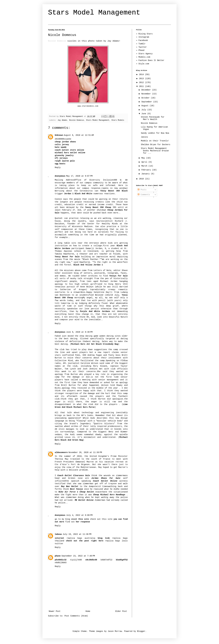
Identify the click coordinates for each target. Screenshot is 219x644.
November (147, 94)
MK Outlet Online (84, 500)
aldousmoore (61, 452)
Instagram (144, 37)
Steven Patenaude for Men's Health (153, 118)
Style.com (144, 64)
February (147, 170)
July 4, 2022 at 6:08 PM (79, 515)
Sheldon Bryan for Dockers (156, 145)
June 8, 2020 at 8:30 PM (79, 332)
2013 (142, 79)
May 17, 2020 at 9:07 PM (79, 176)
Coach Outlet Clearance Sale (74, 476)
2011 (142, 86)
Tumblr (142, 44)
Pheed (141, 50)
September (147, 102)
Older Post (121, 611)
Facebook (143, 40)
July (144, 110)
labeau (58, 534)
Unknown (59, 135)
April (145, 162)
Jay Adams (62, 120)
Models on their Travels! (155, 141)
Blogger (141, 631)
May (144, 158)
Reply (58, 168)
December (147, 90)
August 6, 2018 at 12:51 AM (79, 135)
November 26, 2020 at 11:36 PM (85, 452)
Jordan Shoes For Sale (106, 478)
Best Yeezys (76, 489)
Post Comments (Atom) (76, 616)
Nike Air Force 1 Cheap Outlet (76, 492)
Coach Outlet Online (105, 481)
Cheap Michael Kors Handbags (109, 495)
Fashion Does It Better (151, 60)
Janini (144, 137)
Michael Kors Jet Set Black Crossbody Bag (95, 344)
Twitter (143, 47)
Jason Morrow (115, 631)
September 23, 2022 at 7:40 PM (78, 556)
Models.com (144, 57)
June (144, 114)
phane (58, 556)
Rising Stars (146, 34)
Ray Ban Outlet (70, 486)
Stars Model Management (94, 13)
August (145, 106)
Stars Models (118, 120)
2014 (142, 75)
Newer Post (55, 611)
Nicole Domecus (77, 120)
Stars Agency (146, 54)
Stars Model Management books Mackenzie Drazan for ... (155, 151)
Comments (144, 195)
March (145, 166)
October (146, 98)
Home (88, 611)
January (146, 174)
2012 (142, 82)
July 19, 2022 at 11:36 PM (77, 534)
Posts (142, 190)
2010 (142, 179)
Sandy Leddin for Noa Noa (155, 133)
